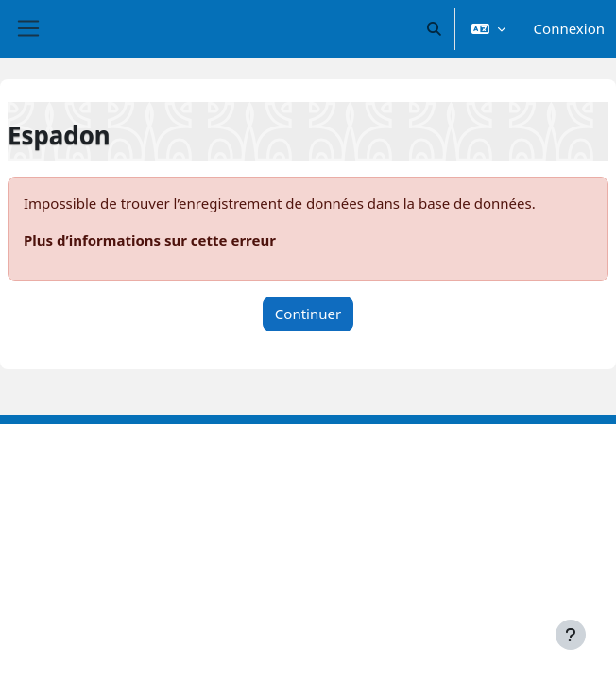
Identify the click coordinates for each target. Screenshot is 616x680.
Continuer (308, 314)
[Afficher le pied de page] (571, 635)
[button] (434, 29)
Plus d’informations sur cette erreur (150, 240)
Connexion (569, 28)
